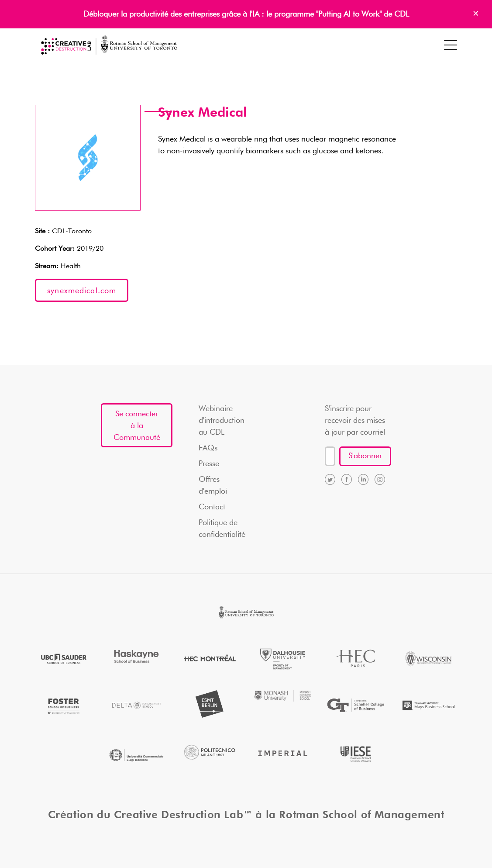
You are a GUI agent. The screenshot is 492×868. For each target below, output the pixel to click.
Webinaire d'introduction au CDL (222, 421)
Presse (209, 464)
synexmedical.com (82, 291)
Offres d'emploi (213, 486)
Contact (212, 507)
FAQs (208, 448)
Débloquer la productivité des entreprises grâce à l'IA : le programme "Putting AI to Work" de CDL (246, 14)
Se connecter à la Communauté (137, 426)
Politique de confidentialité (222, 529)
